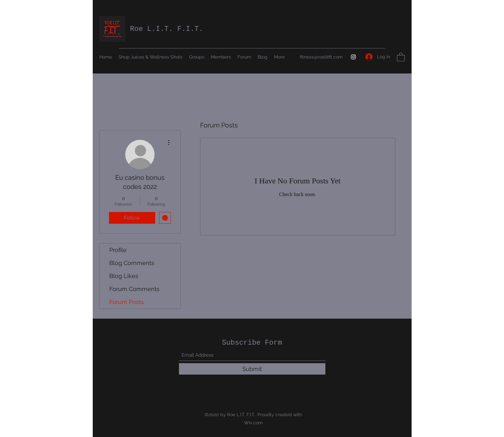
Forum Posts (127, 302)
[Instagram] (353, 57)
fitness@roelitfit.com (321, 57)
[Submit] (252, 369)
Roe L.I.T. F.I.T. (167, 29)
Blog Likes (124, 276)
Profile (118, 250)
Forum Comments (134, 289)
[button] (401, 57)
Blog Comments (132, 263)
